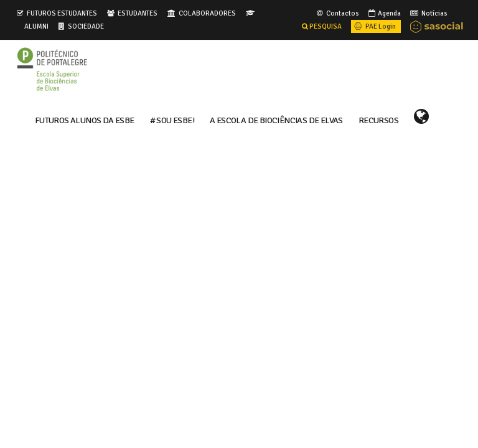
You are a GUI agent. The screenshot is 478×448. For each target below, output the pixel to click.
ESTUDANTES (138, 13)
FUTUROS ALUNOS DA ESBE (85, 119)
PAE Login (374, 26)
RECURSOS (378, 119)
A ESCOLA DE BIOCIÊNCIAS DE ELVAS (276, 119)
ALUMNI (36, 26)
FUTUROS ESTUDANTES (62, 13)
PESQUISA (322, 26)
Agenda (384, 13)
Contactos (337, 13)
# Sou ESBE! (172, 119)
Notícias (428, 13)
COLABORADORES (207, 13)
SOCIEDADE (86, 26)
